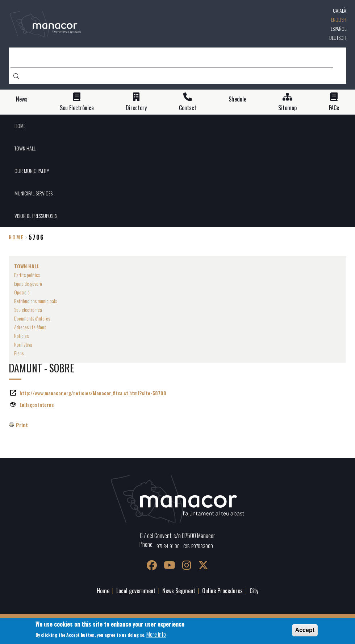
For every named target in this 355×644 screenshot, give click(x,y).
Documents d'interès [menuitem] (32, 318)
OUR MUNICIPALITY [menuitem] (32, 171)
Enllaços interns (37, 404)
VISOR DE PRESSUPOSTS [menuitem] (36, 216)
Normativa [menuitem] (23, 344)
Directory (136, 108)
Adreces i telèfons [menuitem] (30, 327)
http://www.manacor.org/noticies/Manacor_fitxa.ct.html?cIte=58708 (93, 393)
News (22, 99)
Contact (188, 108)
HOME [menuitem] (20, 126)
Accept (305, 630)
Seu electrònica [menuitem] (28, 309)
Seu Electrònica (77, 108)
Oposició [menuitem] (22, 292)
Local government (136, 591)
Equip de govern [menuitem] (28, 283)
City (254, 591)
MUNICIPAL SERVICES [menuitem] (34, 193)
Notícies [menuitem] (21, 336)
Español (339, 28)
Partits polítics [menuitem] (27, 275)
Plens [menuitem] (19, 353)
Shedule (237, 99)
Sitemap (287, 108)
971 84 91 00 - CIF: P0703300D (185, 546)
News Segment (179, 591)
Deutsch (338, 38)
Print (22, 425)
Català (340, 10)
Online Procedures (222, 591)
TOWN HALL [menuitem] (25, 148)
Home (16, 237)
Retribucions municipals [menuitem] (35, 301)
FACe (334, 108)
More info (156, 634)
